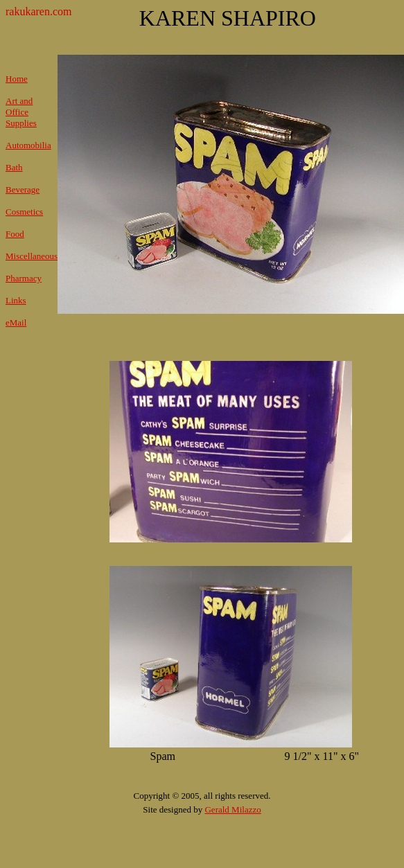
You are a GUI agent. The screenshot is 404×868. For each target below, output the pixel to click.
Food (15, 234)
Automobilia (28, 145)
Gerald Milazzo (232, 809)
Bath (14, 167)
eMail (16, 322)
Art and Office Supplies (21, 112)
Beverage (23, 189)
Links (16, 300)
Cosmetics (24, 212)
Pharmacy (24, 278)
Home (17, 79)
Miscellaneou (30, 256)
